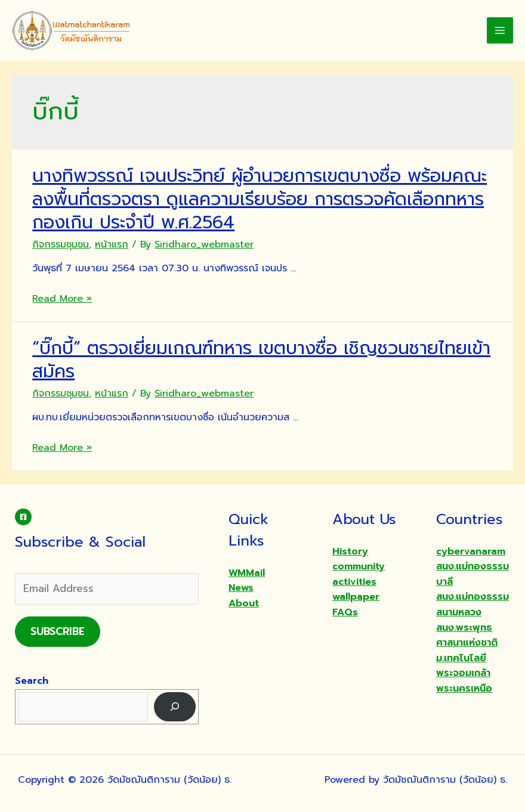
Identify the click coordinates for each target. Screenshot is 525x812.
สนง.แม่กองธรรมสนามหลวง (472, 605)
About (244, 603)
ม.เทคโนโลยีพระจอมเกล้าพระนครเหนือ (464, 673)
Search (32, 681)
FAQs (345, 612)
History (350, 551)
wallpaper (356, 597)
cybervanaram (471, 551)
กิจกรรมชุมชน (61, 244)
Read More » (62, 299)
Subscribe (58, 631)
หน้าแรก (112, 244)
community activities (359, 574)
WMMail (247, 573)
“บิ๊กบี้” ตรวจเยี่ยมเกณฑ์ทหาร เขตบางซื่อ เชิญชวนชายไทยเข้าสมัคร (261, 360)
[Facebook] (23, 517)
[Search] (175, 707)
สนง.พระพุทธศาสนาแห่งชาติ (467, 636)
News (241, 588)
